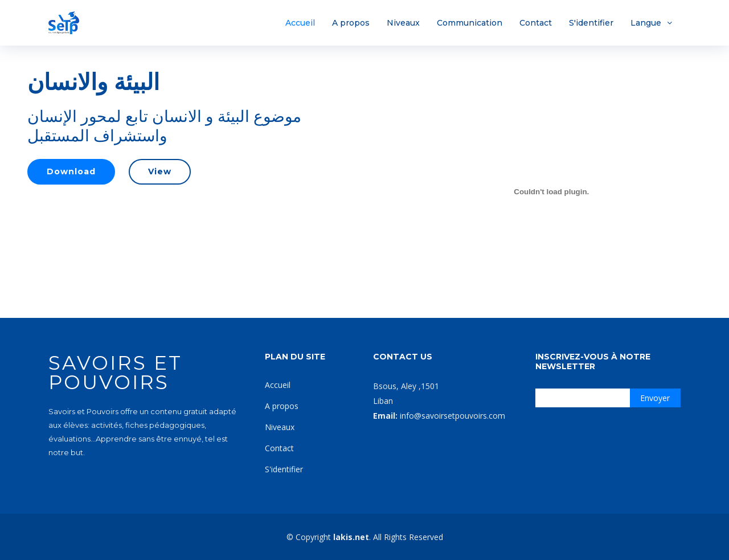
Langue (646, 23)
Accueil (300, 23)
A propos (351, 23)
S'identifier (591, 23)
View (160, 171)
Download (71, 171)
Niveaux (403, 23)
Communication (470, 23)
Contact (536, 23)
